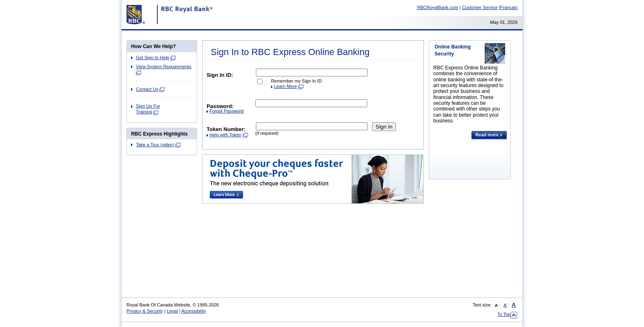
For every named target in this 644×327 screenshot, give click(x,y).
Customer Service (480, 7)
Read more (489, 135)
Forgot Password (227, 111)
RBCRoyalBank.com (437, 7)
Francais (509, 7)
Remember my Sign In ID (296, 81)
